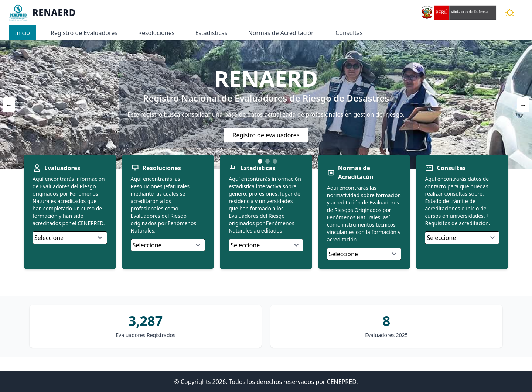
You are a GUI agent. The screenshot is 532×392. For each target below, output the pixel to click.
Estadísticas (211, 33)
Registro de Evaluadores (84, 33)
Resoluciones (156, 33)
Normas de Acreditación (282, 33)
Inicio (22, 33)
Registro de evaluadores (266, 135)
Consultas (349, 33)
